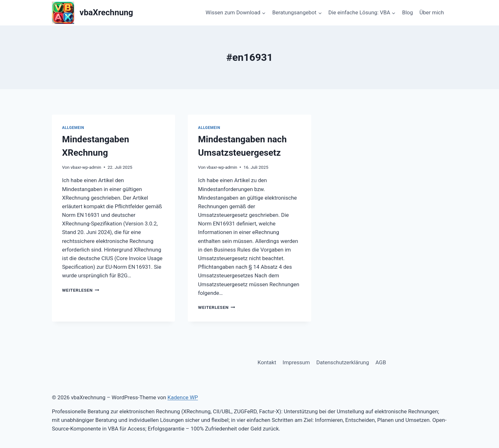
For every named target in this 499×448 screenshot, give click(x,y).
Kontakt (267, 362)
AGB (381, 362)
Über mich (432, 12)
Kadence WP (183, 397)
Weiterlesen (81, 290)
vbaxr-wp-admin (86, 167)
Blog (408, 12)
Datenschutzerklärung (343, 362)
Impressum (296, 362)
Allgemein (73, 128)
